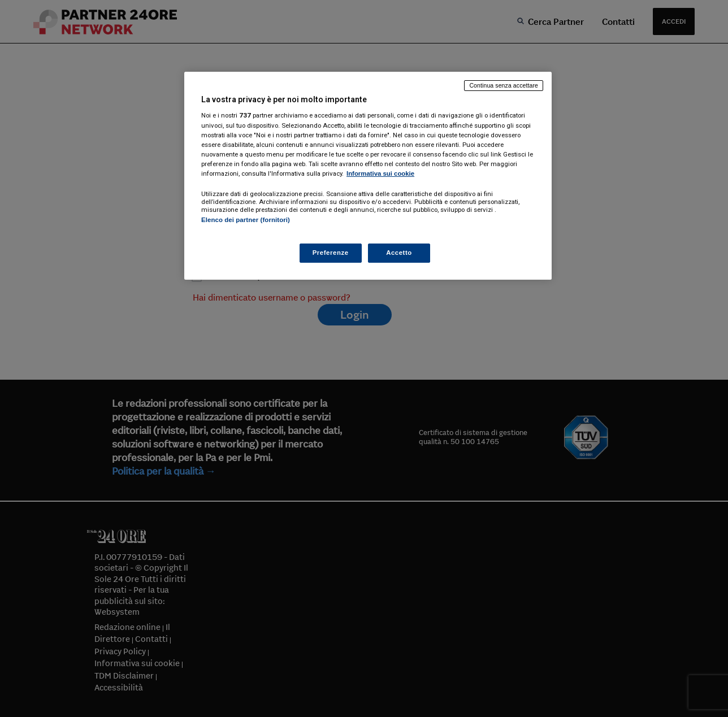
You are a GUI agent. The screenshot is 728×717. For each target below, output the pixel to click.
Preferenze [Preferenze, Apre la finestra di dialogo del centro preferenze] (331, 253)
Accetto (399, 253)
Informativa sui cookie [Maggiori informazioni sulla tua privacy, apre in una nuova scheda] (380, 173)
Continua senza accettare (504, 85)
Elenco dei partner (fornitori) (246, 220)
